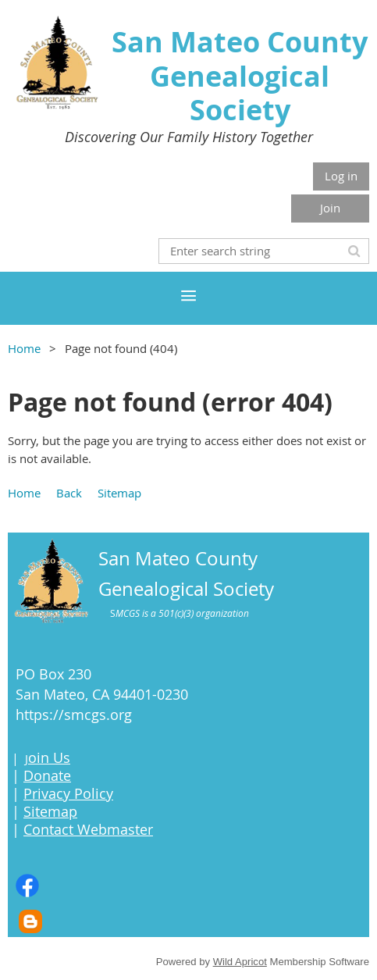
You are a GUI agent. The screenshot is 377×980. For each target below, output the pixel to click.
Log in (341, 176)
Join (330, 208)
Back (69, 493)
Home (24, 348)
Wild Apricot (240, 962)
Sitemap (119, 493)
